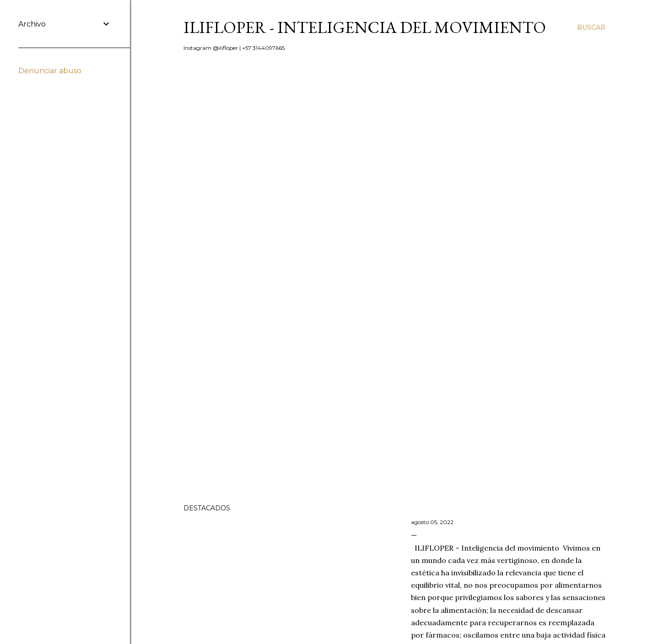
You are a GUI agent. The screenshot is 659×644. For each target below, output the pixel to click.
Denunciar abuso (50, 71)
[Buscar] (591, 27)
